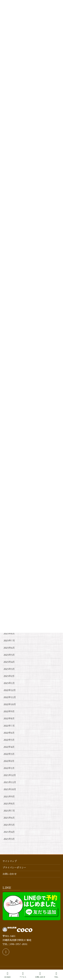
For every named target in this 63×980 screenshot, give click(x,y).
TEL (56, 975)
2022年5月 (9, 740)
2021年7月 (9, 811)
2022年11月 (10, 697)
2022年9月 (9, 711)
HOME (7, 975)
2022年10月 (10, 704)
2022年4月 (9, 747)
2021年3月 (9, 839)
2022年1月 (9, 768)
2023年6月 (9, 648)
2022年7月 (9, 726)
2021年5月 (9, 825)
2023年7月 (9, 641)
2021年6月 (9, 818)
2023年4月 (9, 662)
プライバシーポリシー (14, 868)
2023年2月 (9, 676)
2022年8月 (9, 719)
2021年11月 (10, 782)
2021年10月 (10, 789)
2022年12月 (10, 690)
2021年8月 (9, 804)
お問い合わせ (10, 874)
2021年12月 (10, 775)
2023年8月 (9, 634)
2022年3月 (9, 754)
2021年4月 (9, 832)
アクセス (23, 975)
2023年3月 (9, 669)
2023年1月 (9, 683)
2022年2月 (9, 761)
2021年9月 (9, 797)
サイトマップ (10, 861)
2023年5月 (9, 655)
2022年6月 (9, 733)
